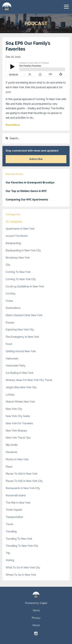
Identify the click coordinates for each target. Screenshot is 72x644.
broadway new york (18, 258)
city (8, 265)
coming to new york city (21, 279)
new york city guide (18, 416)
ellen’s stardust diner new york (24, 315)
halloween (12, 359)
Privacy (36, 618)
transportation (14, 517)
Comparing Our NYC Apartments (27, 200)
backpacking (13, 243)
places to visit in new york (22, 474)
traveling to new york (19, 539)
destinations (13, 308)
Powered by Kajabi (36, 603)
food (9, 344)
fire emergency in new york (22, 337)
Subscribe (36, 159)
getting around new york (21, 351)
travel (9, 524)
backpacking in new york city (23, 250)
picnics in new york (17, 459)
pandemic (12, 452)
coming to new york (18, 272)
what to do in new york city (23, 568)
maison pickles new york (20, 402)
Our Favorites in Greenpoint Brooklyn (30, 183)
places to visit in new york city (24, 481)
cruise (9, 301)
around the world (17, 236)
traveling (11, 531)
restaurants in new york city (23, 488)
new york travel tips (18, 438)
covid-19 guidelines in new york (25, 286)
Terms (36, 610)
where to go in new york (21, 575)
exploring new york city (20, 330)
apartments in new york (20, 229)
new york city (14, 409)
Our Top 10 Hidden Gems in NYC (26, 191)
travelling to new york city (22, 546)
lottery (10, 395)
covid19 (10, 294)
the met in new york (18, 503)
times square (14, 510)
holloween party (16, 366)
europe (10, 322)
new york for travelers (19, 423)
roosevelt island (16, 495)
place (9, 467)
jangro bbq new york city (21, 387)
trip (8, 553)
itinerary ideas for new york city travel (29, 380)
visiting (10, 560)
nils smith (12, 445)
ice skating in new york (19, 373)
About (36, 625)
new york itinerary (16, 431)
